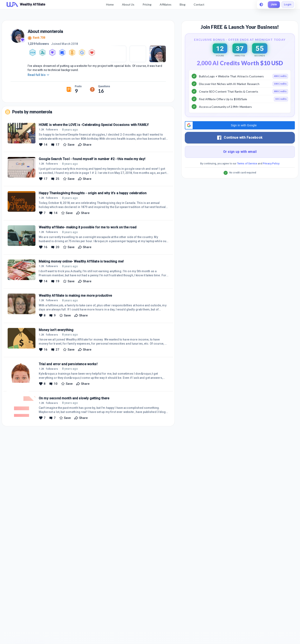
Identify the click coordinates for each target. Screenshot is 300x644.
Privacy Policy (271, 174)
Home (109, 4)
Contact (198, 4)
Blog (182, 4)
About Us (128, 4)
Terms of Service (247, 174)
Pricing (146, 4)
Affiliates (165, 4)
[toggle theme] (260, 5)
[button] (240, 136)
